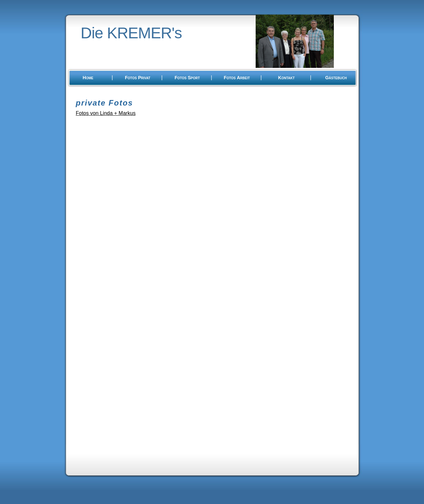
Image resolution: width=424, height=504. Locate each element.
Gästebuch (336, 78)
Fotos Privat (138, 78)
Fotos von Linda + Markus (106, 113)
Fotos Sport (187, 78)
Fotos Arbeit (237, 78)
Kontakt (286, 78)
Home (88, 78)
